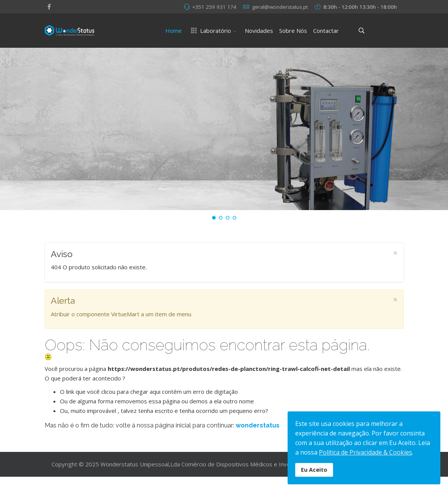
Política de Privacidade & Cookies (366, 452)
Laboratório (209, 31)
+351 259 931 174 (214, 7)
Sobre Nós (293, 31)
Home (174, 31)
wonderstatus (258, 425)
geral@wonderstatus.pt (280, 7)
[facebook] (49, 6)
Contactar (326, 31)
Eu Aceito (314, 470)
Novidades (259, 31)
